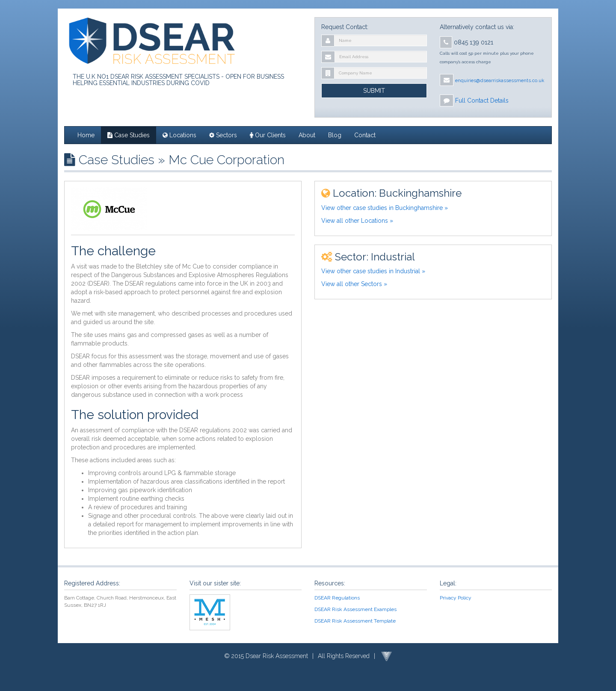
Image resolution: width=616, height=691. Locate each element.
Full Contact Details (482, 100)
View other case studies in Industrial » (373, 271)
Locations (179, 135)
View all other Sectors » (354, 284)
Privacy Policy (456, 598)
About (307, 135)
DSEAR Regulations (337, 598)
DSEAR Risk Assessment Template (355, 621)
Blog (335, 135)
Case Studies (129, 135)
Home (86, 135)
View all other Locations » (357, 221)
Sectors (223, 135)
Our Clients (268, 135)
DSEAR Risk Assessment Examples (355, 609)
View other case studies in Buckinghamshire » (385, 208)
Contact (365, 135)
